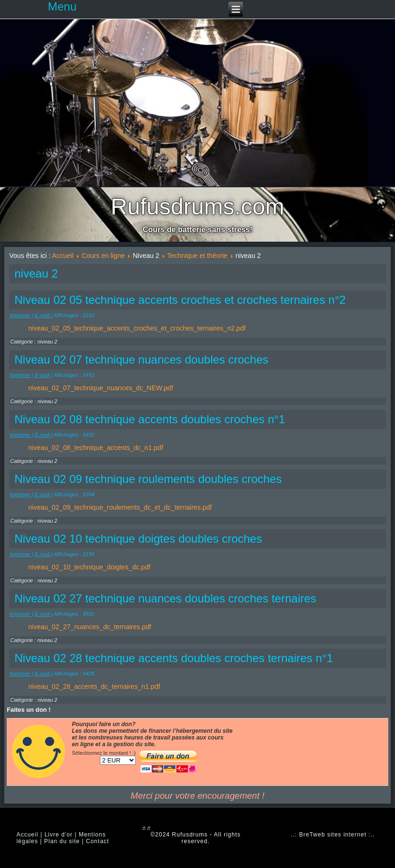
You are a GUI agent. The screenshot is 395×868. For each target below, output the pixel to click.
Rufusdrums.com (198, 207)
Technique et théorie (197, 256)
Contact (98, 841)
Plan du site (62, 841)
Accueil (63, 256)
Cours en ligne (103, 256)
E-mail (43, 315)
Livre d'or (59, 835)
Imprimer (21, 315)
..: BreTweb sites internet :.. (333, 835)
